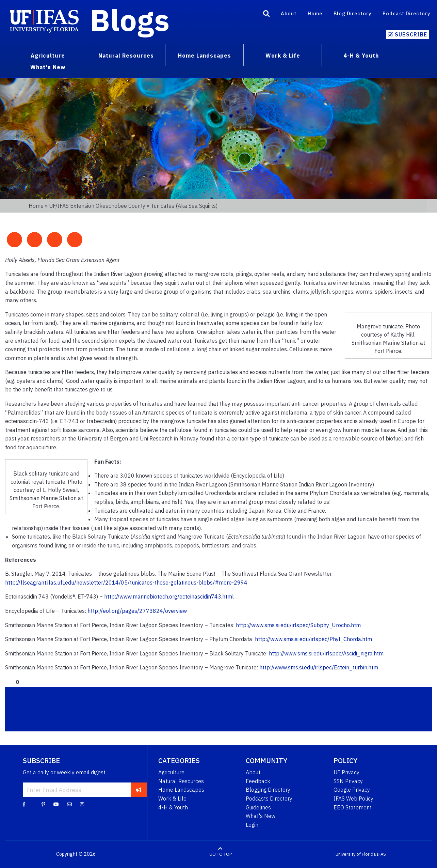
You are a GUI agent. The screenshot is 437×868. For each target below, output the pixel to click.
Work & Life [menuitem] (283, 56)
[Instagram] (82, 804)
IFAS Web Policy (353, 799)
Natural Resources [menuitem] (126, 56)
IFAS (381, 854)
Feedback (258, 781)
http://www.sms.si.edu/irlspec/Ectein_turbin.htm (319, 667)
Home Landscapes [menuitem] (205, 56)
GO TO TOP (221, 854)
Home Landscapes (181, 790)
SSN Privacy (348, 781)
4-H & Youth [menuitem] (361, 56)
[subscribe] (139, 790)
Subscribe (411, 34)
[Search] (266, 15)
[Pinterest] (43, 804)
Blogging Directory (268, 790)
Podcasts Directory (269, 799)
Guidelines (258, 807)
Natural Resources (181, 781)
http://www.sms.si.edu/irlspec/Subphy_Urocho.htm (298, 625)
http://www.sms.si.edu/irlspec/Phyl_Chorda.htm (313, 639)
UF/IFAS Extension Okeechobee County (97, 206)
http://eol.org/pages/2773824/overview (137, 611)
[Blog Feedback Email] (69, 804)
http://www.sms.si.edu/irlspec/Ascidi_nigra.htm (326, 653)
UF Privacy (346, 772)
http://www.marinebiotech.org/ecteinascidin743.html (169, 596)
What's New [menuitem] (48, 67)
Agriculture (171, 772)
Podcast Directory (406, 13)
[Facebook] (24, 804)
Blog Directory (352, 13)
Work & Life (172, 799)
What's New (261, 816)
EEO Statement (353, 807)
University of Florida (356, 854)
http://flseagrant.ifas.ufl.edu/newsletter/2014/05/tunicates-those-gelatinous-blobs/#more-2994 (126, 583)
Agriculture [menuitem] (48, 56)
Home (315, 13)
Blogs (130, 20)
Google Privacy (352, 790)
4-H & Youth (173, 807)
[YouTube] (56, 804)
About (289, 13)
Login (252, 825)
